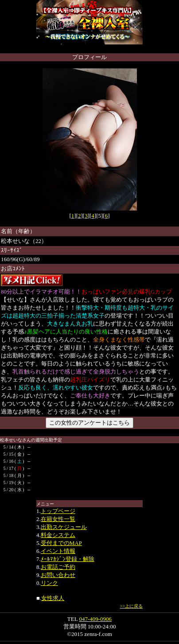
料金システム (58, 535)
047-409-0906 (95, 619)
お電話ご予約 (58, 567)
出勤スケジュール (64, 527)
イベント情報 (58, 551)
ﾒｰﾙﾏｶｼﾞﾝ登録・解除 (68, 559)
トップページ (58, 511)
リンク (49, 583)
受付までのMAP (61, 543)
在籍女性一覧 (58, 519)
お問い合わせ (58, 575)
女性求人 (53, 598)
